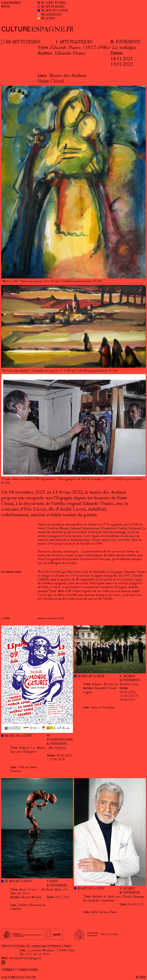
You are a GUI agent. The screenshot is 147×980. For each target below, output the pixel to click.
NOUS (6, 7)
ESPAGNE (37, 30)
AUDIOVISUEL (54, 15)
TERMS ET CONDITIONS (19, 970)
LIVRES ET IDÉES (56, 3)
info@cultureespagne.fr (25, 958)
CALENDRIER (11, 3)
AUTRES (50, 19)
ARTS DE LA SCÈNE (57, 11)
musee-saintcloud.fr (51, 619)
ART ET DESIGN (55, 7)
